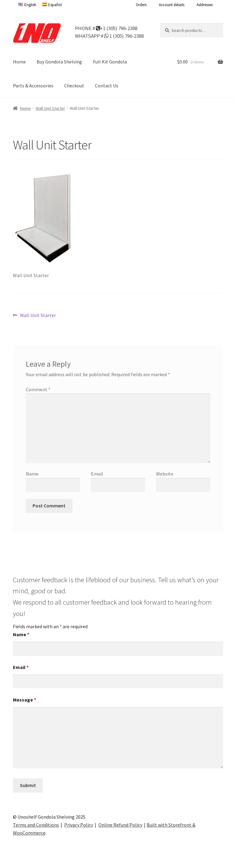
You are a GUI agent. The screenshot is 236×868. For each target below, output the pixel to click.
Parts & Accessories (33, 86)
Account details (172, 5)
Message (24, 700)
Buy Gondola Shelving (59, 62)
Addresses (205, 5)
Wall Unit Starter (50, 108)
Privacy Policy (79, 825)
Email (97, 474)
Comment (38, 389)
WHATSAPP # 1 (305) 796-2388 (109, 36)
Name (32, 474)
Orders (141, 5)
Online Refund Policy (120, 825)
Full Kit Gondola (110, 62)
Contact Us (107, 86)
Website (165, 474)
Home (19, 62)
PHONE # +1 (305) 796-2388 (106, 28)
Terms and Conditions (36, 825)
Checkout (74, 86)
